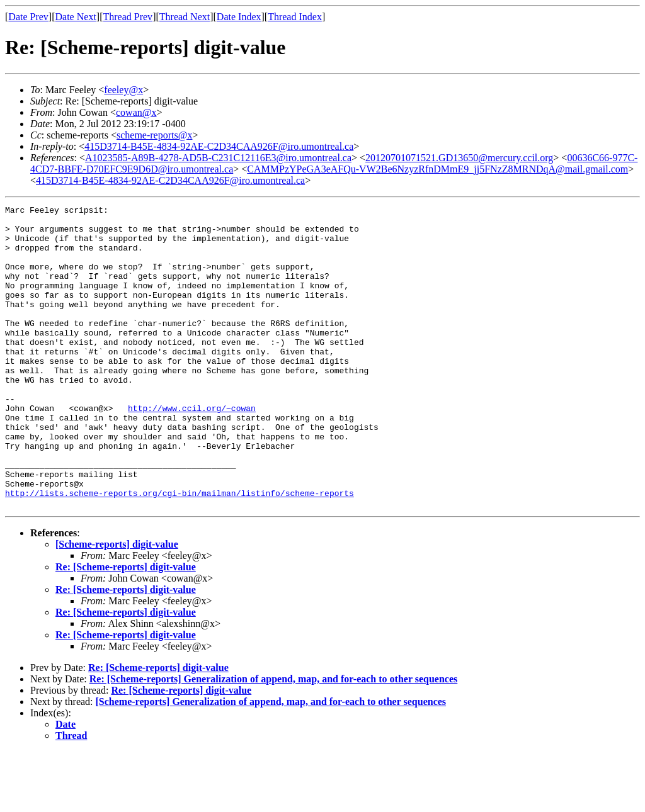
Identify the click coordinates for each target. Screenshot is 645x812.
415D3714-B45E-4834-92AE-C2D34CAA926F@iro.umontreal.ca (219, 146)
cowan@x (136, 112)
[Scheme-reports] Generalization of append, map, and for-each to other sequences (271, 762)
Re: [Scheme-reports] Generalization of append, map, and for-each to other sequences (274, 739)
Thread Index (295, 17)
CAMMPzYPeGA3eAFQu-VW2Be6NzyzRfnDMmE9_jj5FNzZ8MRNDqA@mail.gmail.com (437, 169)
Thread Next (185, 17)
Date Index (239, 17)
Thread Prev (128, 17)
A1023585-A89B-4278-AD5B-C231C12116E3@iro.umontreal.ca (218, 158)
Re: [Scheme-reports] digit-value (126, 627)
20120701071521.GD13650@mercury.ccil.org (459, 158)
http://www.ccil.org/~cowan (192, 449)
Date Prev (28, 17)
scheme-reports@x (154, 135)
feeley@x (123, 90)
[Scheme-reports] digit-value (117, 605)
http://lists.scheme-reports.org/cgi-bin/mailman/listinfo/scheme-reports (180, 551)
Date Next (76, 17)
